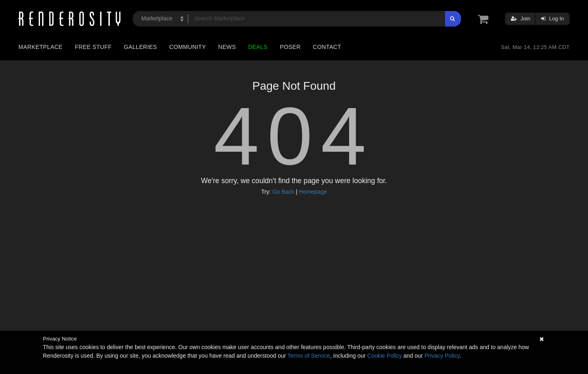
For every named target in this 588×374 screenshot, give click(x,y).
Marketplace (40, 47)
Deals (258, 47)
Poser (290, 47)
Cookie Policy (384, 356)
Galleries (140, 47)
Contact (327, 47)
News (227, 47)
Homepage (313, 192)
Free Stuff (93, 47)
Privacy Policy (442, 356)
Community (188, 47)
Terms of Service (309, 356)
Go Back (283, 192)
